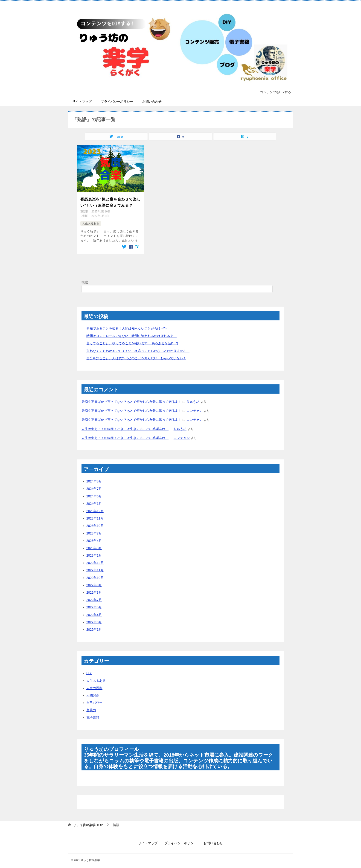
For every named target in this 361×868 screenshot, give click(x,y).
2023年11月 (95, 515)
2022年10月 (95, 575)
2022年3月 (94, 619)
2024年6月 (94, 493)
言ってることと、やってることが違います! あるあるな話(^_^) (132, 340)
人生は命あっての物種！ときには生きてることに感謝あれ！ (125, 426)
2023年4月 (94, 537)
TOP (88, 822)
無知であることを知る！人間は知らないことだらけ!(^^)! (127, 325)
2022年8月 (94, 589)
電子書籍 (93, 714)
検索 (85, 279)
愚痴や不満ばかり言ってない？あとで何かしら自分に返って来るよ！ (131, 398)
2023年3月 (94, 545)
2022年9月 (94, 582)
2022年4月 (94, 612)
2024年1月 (94, 500)
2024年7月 (94, 486)
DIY (89, 670)
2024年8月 (94, 478)
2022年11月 (95, 567)
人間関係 (93, 692)
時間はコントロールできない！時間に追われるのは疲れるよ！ (131, 333)
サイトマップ (82, 102)
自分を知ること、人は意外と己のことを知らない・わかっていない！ (136, 355)
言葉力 (91, 707)
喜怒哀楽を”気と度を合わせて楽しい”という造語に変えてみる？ (111, 201)
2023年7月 (94, 530)
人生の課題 (94, 685)
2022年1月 (94, 626)
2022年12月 (95, 560)
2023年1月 (94, 552)
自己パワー (94, 700)
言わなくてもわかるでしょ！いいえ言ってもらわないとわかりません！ (138, 348)
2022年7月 (94, 597)
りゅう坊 (193, 398)
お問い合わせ (152, 102)
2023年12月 (95, 508)
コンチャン (195, 408)
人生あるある (91, 221)
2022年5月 (94, 604)
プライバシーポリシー (117, 102)
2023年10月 (95, 523)
